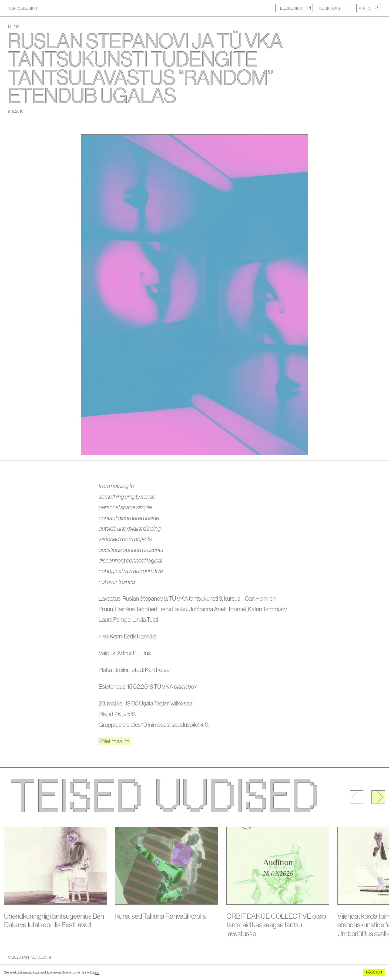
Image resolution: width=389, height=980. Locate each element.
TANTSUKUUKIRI (23, 8)
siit (97, 972)
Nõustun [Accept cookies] (374, 972)
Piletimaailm (115, 741)
